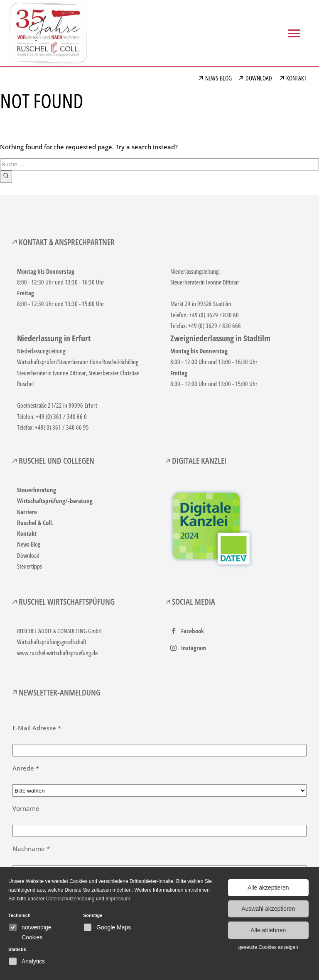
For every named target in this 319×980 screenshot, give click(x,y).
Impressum (118, 899)
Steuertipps (29, 566)
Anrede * (26, 768)
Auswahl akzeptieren (268, 908)
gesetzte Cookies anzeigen (268, 946)
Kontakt (27, 533)
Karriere (27, 512)
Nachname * (31, 849)
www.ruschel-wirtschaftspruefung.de (57, 653)
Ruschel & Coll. (35, 523)
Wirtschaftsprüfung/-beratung (55, 501)
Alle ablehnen (268, 929)
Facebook (193, 631)
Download (28, 555)
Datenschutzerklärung (70, 899)
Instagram (194, 648)
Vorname (26, 808)
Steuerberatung (37, 490)
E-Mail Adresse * (37, 728)
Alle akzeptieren (268, 888)
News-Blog (29, 544)
